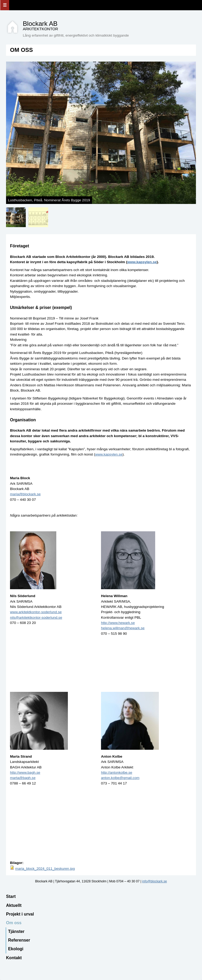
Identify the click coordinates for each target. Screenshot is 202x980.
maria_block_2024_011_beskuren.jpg (45, 869)
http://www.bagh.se (25, 772)
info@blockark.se (155, 881)
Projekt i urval (20, 914)
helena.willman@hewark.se (123, 628)
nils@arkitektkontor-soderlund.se (36, 617)
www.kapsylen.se (142, 262)
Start (11, 896)
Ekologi (16, 949)
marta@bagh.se (23, 778)
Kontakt (14, 958)
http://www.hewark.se (118, 623)
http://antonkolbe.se (117, 772)
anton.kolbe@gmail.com (120, 778)
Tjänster (16, 931)
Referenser (19, 940)
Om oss (14, 923)
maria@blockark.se (25, 494)
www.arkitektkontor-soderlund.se (36, 612)
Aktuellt (14, 905)
